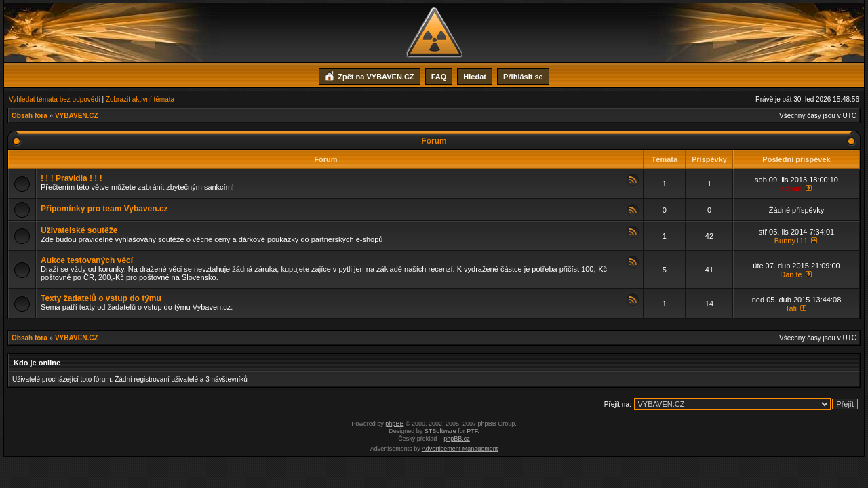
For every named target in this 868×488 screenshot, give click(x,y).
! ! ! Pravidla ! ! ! (72, 178)
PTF (472, 431)
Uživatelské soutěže (79, 230)
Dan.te (791, 274)
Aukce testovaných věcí (87, 260)
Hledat (475, 77)
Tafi (791, 308)
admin (791, 188)
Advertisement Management (460, 449)
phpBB (394, 424)
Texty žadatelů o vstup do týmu (101, 298)
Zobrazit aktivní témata (140, 99)
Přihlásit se (523, 77)
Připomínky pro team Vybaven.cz (104, 209)
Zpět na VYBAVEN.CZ (369, 75)
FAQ (439, 77)
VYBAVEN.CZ (77, 116)
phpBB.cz (457, 439)
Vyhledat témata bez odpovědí (55, 99)
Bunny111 (791, 241)
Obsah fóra (29, 116)
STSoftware (440, 431)
